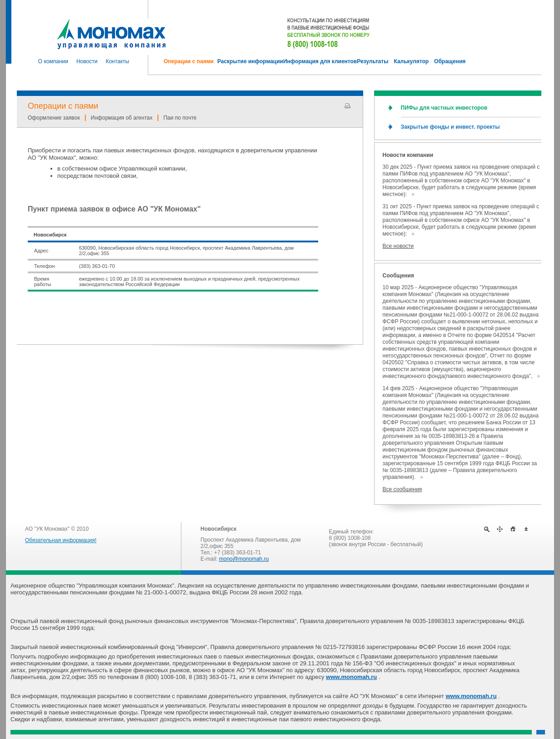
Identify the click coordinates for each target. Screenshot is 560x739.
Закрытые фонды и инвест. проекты (450, 127)
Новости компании (408, 155)
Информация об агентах (122, 118)
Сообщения (398, 276)
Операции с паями (63, 106)
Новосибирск (218, 529)
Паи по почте (180, 118)
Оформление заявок (54, 118)
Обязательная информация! (61, 540)
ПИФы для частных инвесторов (444, 108)
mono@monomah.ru (244, 559)
